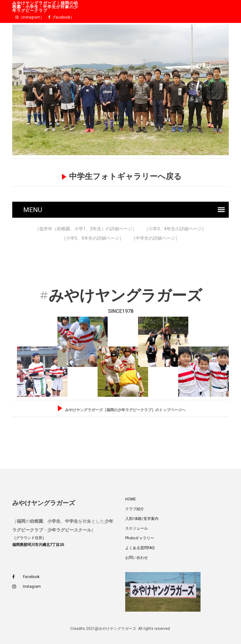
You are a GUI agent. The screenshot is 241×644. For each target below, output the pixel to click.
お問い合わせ (137, 558)
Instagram (27, 587)
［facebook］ (61, 17)
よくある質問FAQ (140, 548)
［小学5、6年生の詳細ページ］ (93, 238)
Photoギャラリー (140, 538)
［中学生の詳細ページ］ (155, 238)
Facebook (26, 577)
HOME (131, 499)
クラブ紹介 (135, 509)
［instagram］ (30, 17)
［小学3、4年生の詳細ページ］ (175, 229)
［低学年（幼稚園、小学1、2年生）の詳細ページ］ (86, 229)
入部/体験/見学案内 (142, 519)
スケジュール (137, 528)
